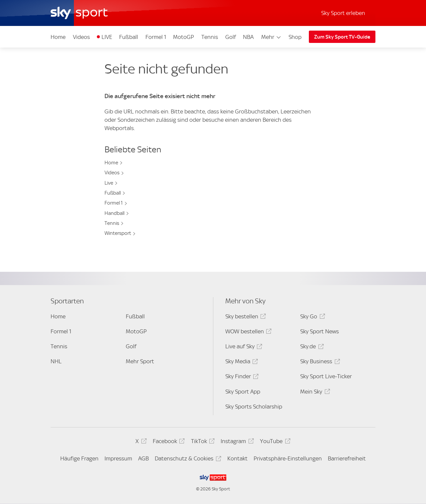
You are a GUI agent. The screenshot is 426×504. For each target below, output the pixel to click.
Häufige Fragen (79, 458)
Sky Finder (241, 377)
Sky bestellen (245, 318)
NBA (248, 37)
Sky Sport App (243, 392)
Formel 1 (156, 37)
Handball (114, 213)
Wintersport (118, 233)
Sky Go (312, 318)
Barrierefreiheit (347, 458)
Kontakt (237, 458)
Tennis (210, 37)
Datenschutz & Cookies (187, 460)
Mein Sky (314, 393)
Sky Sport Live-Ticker (326, 376)
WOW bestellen (247, 333)
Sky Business (319, 362)
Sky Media (241, 362)
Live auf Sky (243, 347)
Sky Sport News (319, 331)
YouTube (274, 442)
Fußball (129, 37)
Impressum (118, 458)
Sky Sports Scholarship (254, 407)
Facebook (168, 442)
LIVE (107, 37)
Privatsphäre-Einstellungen (288, 458)
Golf (231, 37)
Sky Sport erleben (343, 13)
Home (58, 37)
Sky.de (311, 347)
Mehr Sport (140, 361)
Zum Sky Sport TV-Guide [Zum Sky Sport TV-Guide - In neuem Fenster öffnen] (342, 37)
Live (109, 183)
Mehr (271, 37)
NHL (56, 361)
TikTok (202, 442)
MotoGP (184, 37)
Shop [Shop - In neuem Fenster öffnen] (295, 37)
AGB (143, 458)
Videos (81, 37)
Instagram (236, 442)
